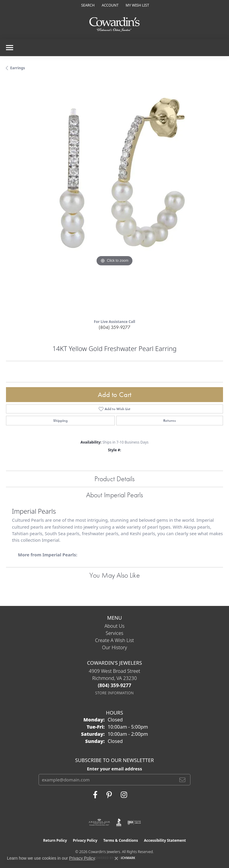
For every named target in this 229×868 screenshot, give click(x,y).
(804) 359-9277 (114, 327)
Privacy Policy (85, 840)
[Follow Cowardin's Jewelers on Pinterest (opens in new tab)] (109, 795)
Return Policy (55, 840)
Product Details (114, 479)
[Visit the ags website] (99, 822)
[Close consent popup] (116, 858)
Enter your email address (114, 769)
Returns (170, 421)
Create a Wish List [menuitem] (114, 640)
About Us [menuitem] (115, 626)
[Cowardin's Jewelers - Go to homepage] (114, 25)
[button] (87, 5)
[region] (114, 197)
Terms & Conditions (121, 840)
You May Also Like (115, 575)
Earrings (18, 68)
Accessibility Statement (165, 840)
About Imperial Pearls (114, 495)
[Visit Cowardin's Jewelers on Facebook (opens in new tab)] (95, 795)
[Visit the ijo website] (134, 822)
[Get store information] (115, 693)
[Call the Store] (114, 685)
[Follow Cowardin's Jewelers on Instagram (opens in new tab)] (124, 795)
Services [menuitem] (114, 633)
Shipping (60, 421)
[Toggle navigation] (10, 48)
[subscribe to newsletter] (182, 780)
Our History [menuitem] (114, 647)
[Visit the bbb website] (119, 822)
